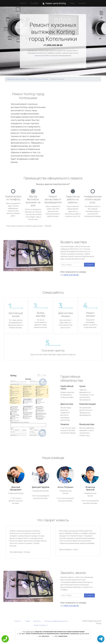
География (34, 3)
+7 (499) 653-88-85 (53, 45)
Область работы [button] (40, 625)
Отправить (89, 265)
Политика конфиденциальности (56, 621)
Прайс (72, 3)
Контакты (82, 3)
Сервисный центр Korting (16, 79)
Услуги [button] (22, 3)
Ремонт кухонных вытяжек (38, 79)
